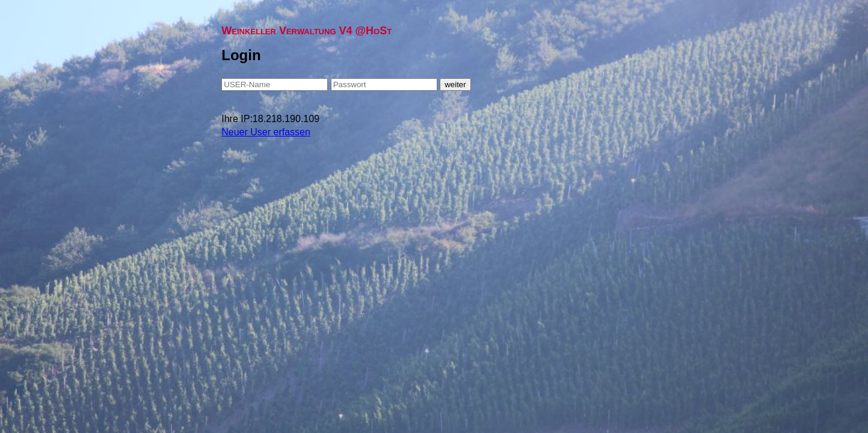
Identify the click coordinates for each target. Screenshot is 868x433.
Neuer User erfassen (266, 132)
